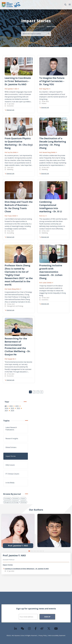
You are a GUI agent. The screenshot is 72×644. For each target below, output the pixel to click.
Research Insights (12, 439)
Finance (23, 499)
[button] (65, 5)
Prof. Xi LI (43, 216)
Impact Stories (11, 456)
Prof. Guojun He (10, 359)
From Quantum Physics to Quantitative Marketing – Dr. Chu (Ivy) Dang (19, 143)
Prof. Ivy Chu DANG (11, 152)
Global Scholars (11, 447)
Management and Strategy (11, 502)
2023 (12, 408)
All (6, 406)
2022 (18, 408)
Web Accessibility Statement (57, 636)
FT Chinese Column (12, 474)
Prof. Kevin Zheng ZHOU (13, 289)
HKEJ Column (10, 465)
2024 (6, 408)
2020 (12, 411)
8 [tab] (40, 551)
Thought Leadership (37, 26)
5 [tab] (36, 551)
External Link (10, 110)
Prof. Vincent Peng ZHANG (48, 152)
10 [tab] (43, 551)
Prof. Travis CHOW (11, 216)
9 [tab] (42, 551)
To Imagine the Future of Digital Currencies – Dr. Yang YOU (52, 81)
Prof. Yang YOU (45, 89)
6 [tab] (37, 551)
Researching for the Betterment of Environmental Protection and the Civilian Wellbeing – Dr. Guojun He (18, 346)
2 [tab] (31, 551)
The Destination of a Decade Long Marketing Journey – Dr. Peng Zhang (53, 143)
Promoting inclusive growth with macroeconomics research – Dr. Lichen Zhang (51, 272)
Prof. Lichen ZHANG (46, 283)
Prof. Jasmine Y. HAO (12, 89)
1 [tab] (29, 551)
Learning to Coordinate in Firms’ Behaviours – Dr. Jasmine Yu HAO (18, 81)
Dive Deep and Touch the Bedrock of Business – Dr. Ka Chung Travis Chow (19, 207)
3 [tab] (33, 551)
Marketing (23, 502)
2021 (6, 411)
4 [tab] (34, 551)
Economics (16, 499)
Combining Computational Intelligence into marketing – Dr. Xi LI (51, 207)
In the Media (10, 483)
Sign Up (47, 617)
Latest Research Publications (11, 429)
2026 (11, 406)
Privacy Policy (43, 636)
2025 (17, 406)
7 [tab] (39, 551)
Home (18, 26)
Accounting (7, 499)
